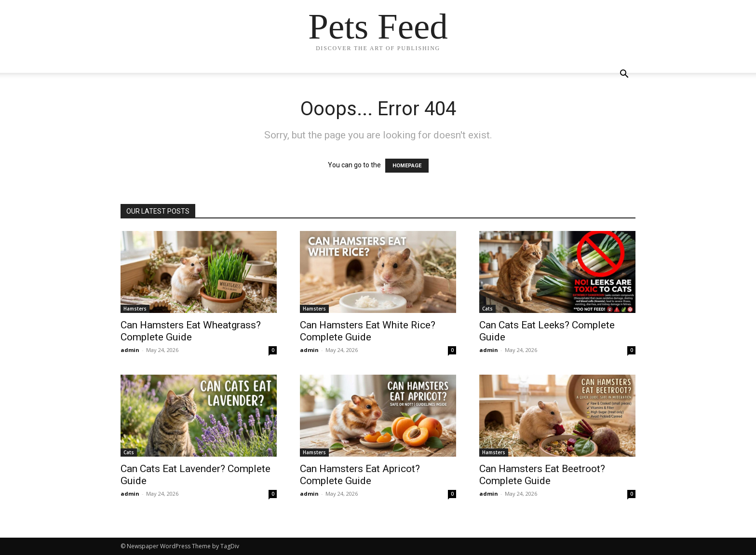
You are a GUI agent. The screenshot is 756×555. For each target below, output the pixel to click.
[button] (624, 75)
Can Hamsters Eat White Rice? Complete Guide (368, 331)
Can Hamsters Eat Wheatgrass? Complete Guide (191, 331)
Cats (487, 309)
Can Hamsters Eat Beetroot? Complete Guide (542, 475)
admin (130, 350)
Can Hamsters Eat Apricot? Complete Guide (360, 475)
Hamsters (135, 309)
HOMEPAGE (407, 166)
